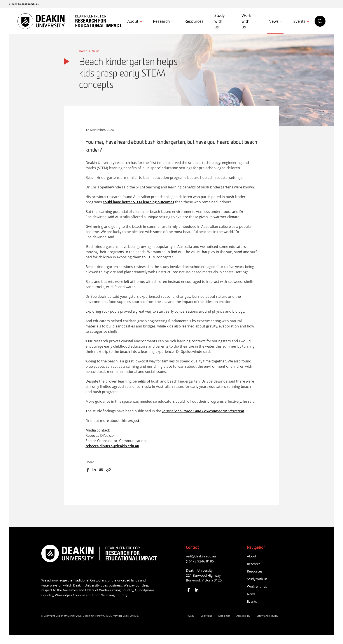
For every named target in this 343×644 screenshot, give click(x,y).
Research (161, 21)
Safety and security (267, 616)
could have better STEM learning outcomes (138, 202)
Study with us (220, 21)
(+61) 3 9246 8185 (200, 561)
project (133, 421)
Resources (194, 21)
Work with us (246, 21)
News (274, 21)
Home (83, 51)
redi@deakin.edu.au (201, 556)
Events (299, 21)
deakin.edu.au (30, 4)
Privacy (190, 616)
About (133, 21)
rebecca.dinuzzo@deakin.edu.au (112, 446)
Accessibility (243, 616)
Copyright (206, 616)
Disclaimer (224, 616)
